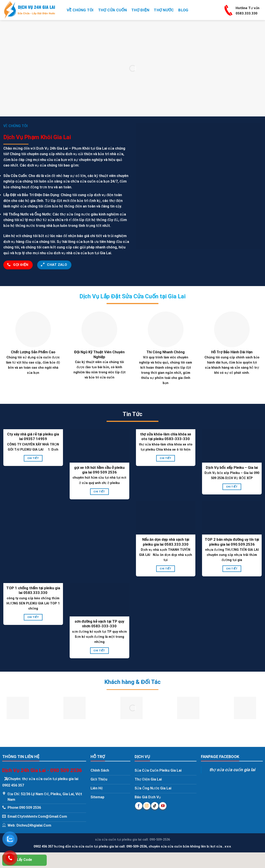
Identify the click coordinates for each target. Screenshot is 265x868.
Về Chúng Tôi (80, 10)
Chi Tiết (33, 458)
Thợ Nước (164, 10)
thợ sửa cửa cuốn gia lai (232, 770)
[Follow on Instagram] (147, 806)
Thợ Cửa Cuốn (112, 10)
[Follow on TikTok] (155, 806)
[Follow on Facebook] (139, 806)
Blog (183, 10)
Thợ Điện (140, 10)
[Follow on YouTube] (163, 806)
